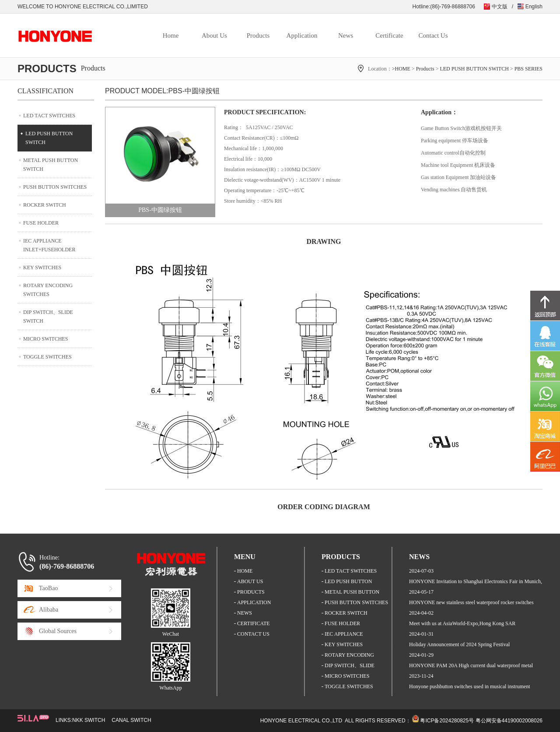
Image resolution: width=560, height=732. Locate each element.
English (534, 7)
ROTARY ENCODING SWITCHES (48, 290)
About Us (214, 35)
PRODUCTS (251, 592)
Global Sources (58, 631)
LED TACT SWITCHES (49, 116)
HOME (245, 571)
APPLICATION (254, 602)
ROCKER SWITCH (45, 205)
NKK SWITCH (89, 720)
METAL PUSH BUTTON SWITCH (51, 165)
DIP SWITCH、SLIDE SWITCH (48, 317)
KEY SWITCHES (42, 267)
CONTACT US (253, 634)
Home (171, 35)
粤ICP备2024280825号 (447, 721)
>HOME (401, 69)
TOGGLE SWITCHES (47, 357)
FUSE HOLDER (41, 223)
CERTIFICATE (254, 623)
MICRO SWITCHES (45, 339)
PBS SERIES (528, 69)
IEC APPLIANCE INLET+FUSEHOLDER (49, 245)
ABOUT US (250, 581)
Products (258, 35)
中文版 (500, 7)
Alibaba (49, 610)
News (346, 35)
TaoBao (48, 588)
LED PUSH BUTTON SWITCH (474, 69)
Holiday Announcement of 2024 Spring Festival (459, 644)
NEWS (245, 613)
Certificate (389, 35)
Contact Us (433, 35)
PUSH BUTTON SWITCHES (55, 187)
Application (302, 35)
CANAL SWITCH (131, 720)
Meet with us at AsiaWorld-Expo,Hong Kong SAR (462, 623)
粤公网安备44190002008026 (509, 721)
